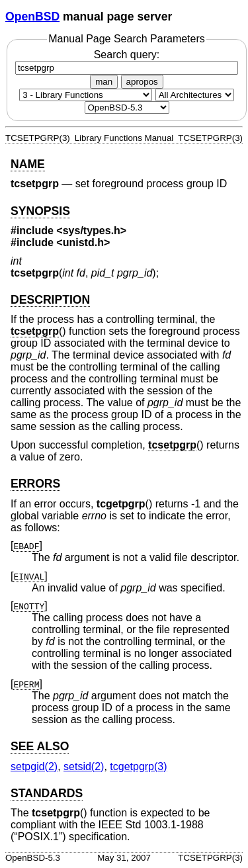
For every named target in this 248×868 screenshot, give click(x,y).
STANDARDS (47, 793)
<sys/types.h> (91, 231)
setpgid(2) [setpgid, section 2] (34, 766)
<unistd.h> (83, 242)
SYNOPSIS (40, 211)
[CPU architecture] (195, 95)
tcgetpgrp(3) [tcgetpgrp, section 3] (138, 766)
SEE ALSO (40, 746)
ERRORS (35, 484)
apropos (142, 82)
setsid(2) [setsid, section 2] (84, 766)
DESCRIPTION (50, 300)
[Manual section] (86, 95)
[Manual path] (127, 108)
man (104, 82)
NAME (28, 164)
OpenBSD (32, 17)
